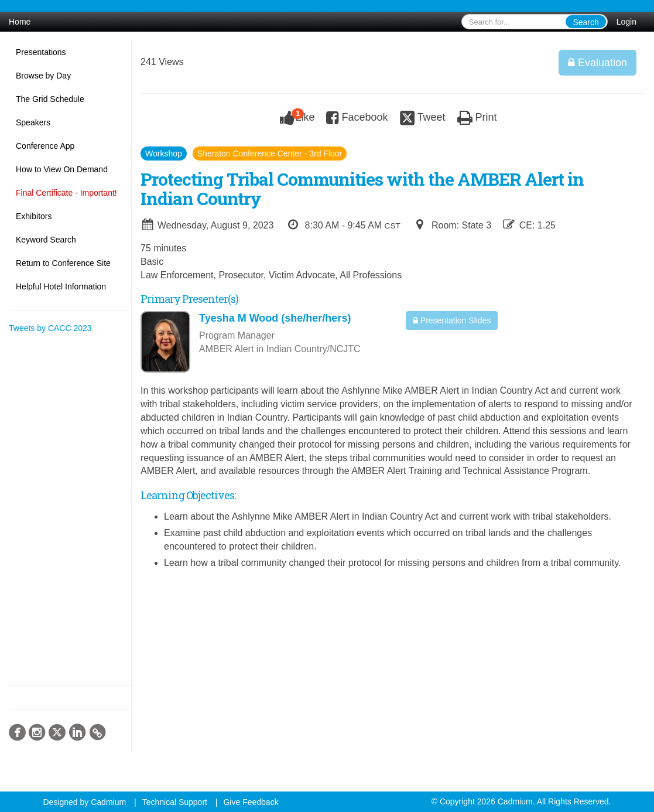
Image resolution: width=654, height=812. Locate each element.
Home (20, 22)
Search (585, 22)
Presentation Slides (452, 320)
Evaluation (597, 63)
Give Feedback (251, 802)
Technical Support (175, 802)
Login (626, 22)
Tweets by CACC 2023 (50, 328)
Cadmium (108, 802)
